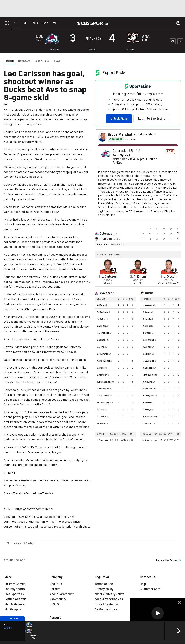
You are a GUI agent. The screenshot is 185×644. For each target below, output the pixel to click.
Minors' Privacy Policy (109, 594)
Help (143, 584)
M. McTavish (149, 389)
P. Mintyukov (149, 396)
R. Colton (102, 319)
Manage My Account (63, 624)
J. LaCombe (148, 361)
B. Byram (101, 305)
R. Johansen (103, 333)
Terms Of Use (104, 584)
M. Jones (147, 347)
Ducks (149, 293)
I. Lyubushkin (149, 375)
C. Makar (101, 368)
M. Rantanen (103, 403)
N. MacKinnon (104, 361)
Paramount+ (58, 599)
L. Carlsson (148, 305)
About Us (56, 584)
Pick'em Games (15, 584)
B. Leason (148, 368)
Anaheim (106, 239)
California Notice (106, 609)
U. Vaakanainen (150, 417)
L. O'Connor (103, 389)
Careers (55, 589)
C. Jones (101, 347)
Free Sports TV (14, 594)
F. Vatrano (147, 424)
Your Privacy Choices (109, 599)
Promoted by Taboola (169, 560)
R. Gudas (147, 333)
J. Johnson (103, 340)
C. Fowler (147, 319)
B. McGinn (148, 382)
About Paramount (62, 594)
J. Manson (102, 375)
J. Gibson (147, 440)
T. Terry (146, 410)
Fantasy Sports (15, 589)
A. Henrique (148, 340)
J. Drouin (101, 326)
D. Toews (102, 417)
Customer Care (150, 589)
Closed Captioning (107, 604)
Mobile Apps (13, 609)
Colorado (106, 234)
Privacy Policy (104, 589)
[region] (158, 614)
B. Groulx (147, 326)
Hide (12, 626)
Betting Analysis (15, 599)
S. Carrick (147, 312)
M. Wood (101, 424)
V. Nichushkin (104, 382)
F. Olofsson (103, 396)
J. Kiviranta (103, 354)
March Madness (15, 604)
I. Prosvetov (103, 440)
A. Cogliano (103, 312)
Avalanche (107, 293)
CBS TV (54, 604)
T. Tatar (101, 410)
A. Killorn (147, 354)
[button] (158, 613)
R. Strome (148, 403)
